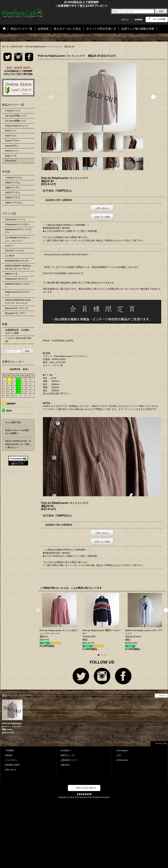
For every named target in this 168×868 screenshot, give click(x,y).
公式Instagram (122, 750)
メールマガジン (11, 760)
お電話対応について (69, 760)
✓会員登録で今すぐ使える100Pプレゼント (54, 6)
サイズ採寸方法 (13, 423)
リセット (163, 696)
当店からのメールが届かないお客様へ (18, 432)
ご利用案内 (9, 750)
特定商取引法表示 (12, 765)
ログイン (125, 20)
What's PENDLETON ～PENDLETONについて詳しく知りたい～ (18, 444)
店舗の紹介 (65, 765)
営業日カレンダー (68, 755)
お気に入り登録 (102, 217)
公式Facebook (122, 760)
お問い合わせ (102, 208)
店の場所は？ (66, 750)
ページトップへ (161, 743)
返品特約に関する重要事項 (59, 200)
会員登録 (138, 20)
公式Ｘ (119, 755)
